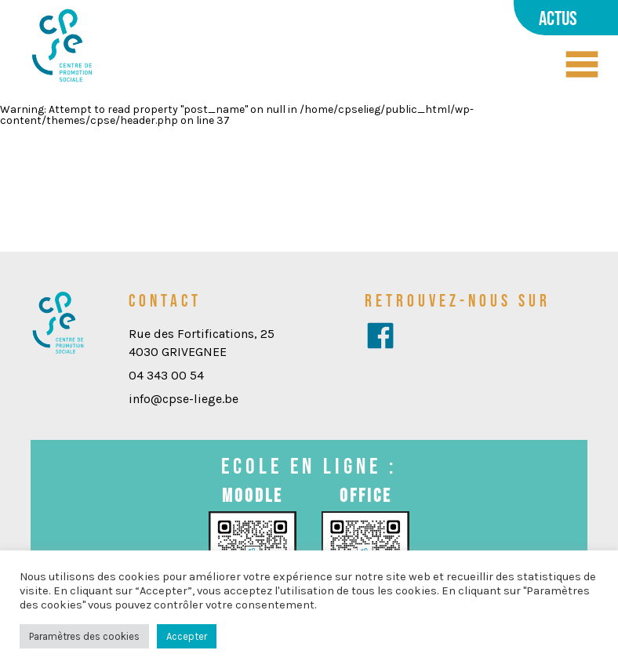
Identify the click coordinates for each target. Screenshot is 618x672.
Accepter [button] (187, 636)
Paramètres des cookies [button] (84, 636)
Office (366, 495)
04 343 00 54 (166, 375)
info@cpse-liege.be (184, 399)
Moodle (253, 495)
